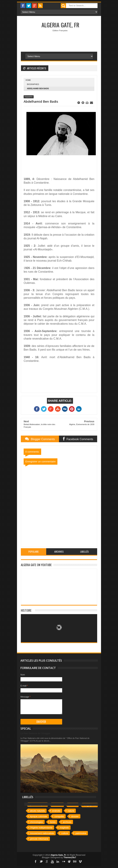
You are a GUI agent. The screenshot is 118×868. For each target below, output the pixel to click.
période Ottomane (39, 839)
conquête (59, 816)
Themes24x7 (70, 857)
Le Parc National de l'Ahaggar (35, 733)
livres (53, 822)
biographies (33, 84)
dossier (75, 816)
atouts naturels (37, 811)
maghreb (64, 828)
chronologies (36, 822)
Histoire (26, 610)
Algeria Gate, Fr (60, 25)
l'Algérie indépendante (41, 828)
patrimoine (81, 833)
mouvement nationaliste (42, 833)
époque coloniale (39, 816)
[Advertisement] (69, 65)
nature (71, 811)
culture (65, 833)
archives (67, 822)
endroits (56, 811)
